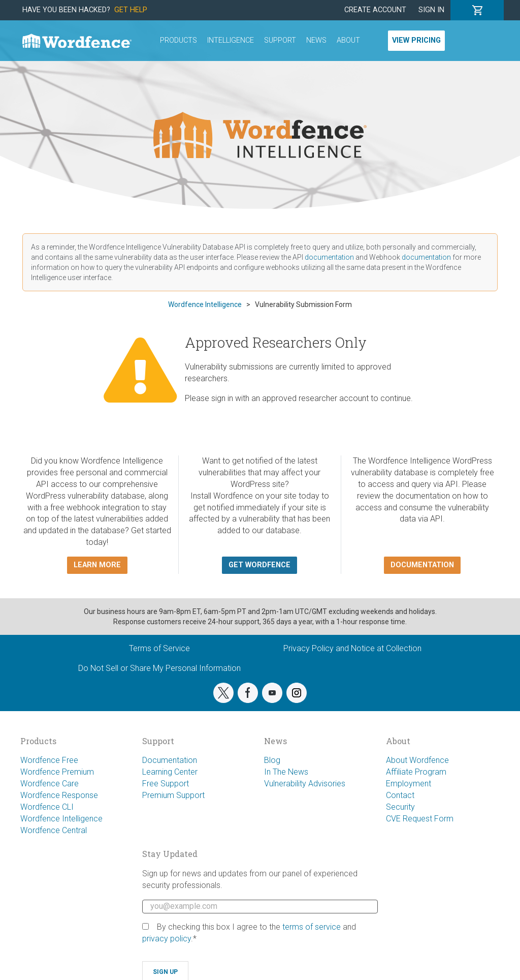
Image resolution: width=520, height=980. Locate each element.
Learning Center (170, 772)
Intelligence (231, 40)
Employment (409, 784)
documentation (329, 257)
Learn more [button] (97, 565)
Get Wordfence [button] (259, 565)
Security (400, 807)
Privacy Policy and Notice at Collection (352, 648)
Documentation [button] (422, 565)
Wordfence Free (49, 760)
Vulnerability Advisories (305, 784)
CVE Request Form (420, 819)
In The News (286, 772)
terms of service (312, 927)
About (348, 40)
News (316, 40)
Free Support (166, 784)
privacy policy (167, 939)
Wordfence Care (50, 784)
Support (280, 40)
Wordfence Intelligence (61, 819)
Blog (272, 760)
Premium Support (173, 795)
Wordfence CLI (47, 807)
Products (178, 40)
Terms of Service (159, 648)
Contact (400, 795)
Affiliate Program (416, 772)
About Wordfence (417, 760)
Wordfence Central (54, 830)
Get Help (131, 10)
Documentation (170, 760)
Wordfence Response (59, 795)
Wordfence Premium (57, 772)
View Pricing (416, 40)
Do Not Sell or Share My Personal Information (159, 668)
